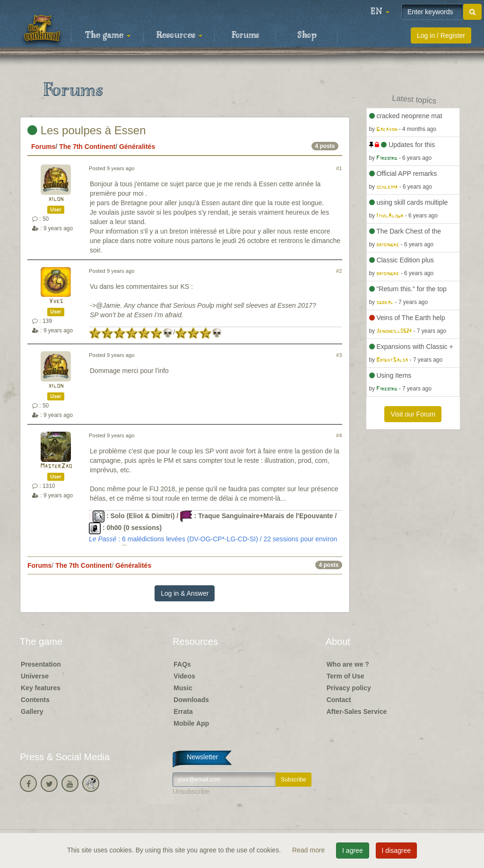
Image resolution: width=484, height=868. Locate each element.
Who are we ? (348, 664)
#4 (339, 435)
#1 (339, 168)
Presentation (41, 664)
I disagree (396, 851)
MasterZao (56, 466)
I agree (353, 851)
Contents (35, 700)
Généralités (137, 147)
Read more (309, 850)
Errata (183, 712)
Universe (35, 676)
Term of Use (346, 676)
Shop (307, 35)
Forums (245, 35)
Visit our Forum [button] (413, 414)
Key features (41, 688)
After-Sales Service (357, 712)
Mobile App (191, 723)
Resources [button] (179, 35)
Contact (339, 700)
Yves (56, 301)
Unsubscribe (191, 791)
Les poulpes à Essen (87, 130)
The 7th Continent (87, 147)
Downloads (191, 700)
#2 (339, 271)
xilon (56, 199)
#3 (339, 355)
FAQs (182, 664)
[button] (380, 12)
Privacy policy (349, 688)
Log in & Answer (185, 593)
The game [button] (108, 35)
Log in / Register (441, 35)
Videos (184, 676)
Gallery (32, 712)
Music (183, 688)
